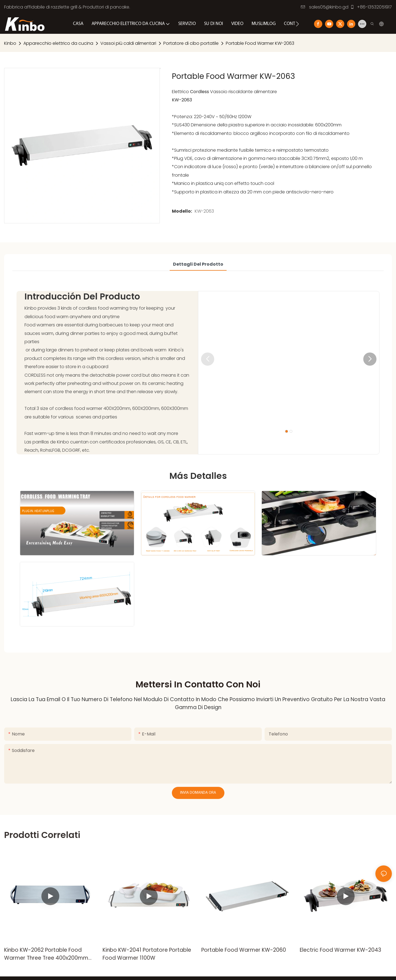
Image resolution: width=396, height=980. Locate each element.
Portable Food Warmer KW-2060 (244, 950)
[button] (297, 24)
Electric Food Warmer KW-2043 (340, 950)
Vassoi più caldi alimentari (128, 43)
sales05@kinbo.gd (325, 7)
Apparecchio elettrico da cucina (58, 43)
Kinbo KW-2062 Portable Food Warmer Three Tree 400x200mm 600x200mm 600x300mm (46, 954)
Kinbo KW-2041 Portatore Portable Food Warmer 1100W (147, 954)
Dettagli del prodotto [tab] (198, 264)
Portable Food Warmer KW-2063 (260, 43)
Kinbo (10, 43)
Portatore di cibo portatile (191, 43)
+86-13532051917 (371, 7)
